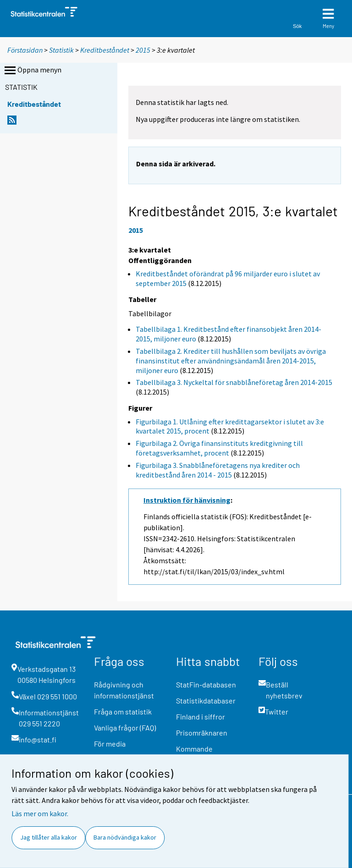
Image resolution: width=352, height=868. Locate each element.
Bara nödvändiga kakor (125, 837)
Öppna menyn (32, 71)
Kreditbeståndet (105, 50)
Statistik (61, 50)
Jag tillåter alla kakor (49, 837)
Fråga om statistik (123, 711)
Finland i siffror (201, 717)
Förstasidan (25, 50)
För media (110, 744)
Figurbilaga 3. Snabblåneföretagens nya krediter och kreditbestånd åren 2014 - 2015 (218, 470)
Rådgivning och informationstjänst (124, 690)
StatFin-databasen (206, 684)
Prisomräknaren (202, 733)
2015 (143, 50)
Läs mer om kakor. (40, 813)
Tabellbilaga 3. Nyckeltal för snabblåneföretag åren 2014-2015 (234, 382)
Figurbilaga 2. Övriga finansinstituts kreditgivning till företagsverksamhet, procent (219, 448)
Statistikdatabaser (206, 700)
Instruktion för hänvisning (187, 500)
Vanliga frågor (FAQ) (125, 728)
